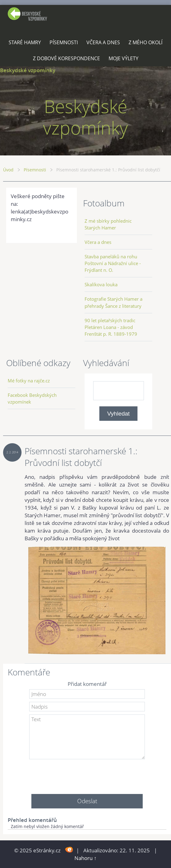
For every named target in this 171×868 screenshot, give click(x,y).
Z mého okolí (145, 42)
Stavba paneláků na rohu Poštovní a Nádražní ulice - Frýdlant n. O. (113, 263)
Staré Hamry (25, 42)
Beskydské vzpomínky (28, 70)
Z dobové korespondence (66, 58)
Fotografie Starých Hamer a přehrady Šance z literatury (113, 302)
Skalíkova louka (101, 284)
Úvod (8, 170)
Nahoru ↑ (85, 858)
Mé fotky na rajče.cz (29, 381)
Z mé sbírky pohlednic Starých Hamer (108, 224)
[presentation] (87, 774)
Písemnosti (64, 42)
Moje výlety (123, 58)
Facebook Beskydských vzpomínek (32, 398)
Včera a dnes (103, 42)
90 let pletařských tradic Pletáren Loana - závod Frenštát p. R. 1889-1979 (111, 327)
